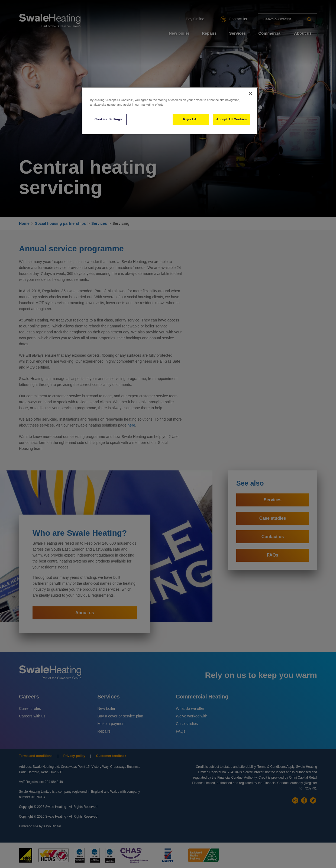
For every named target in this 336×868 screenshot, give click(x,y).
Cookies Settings (108, 119)
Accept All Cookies (232, 119)
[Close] (250, 93)
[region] (170, 111)
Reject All (191, 119)
